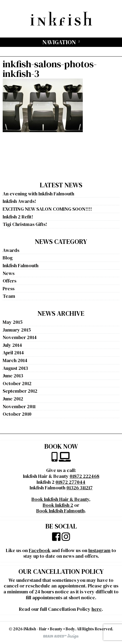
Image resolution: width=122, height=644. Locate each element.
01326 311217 (80, 488)
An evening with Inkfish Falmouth (38, 194)
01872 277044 (70, 482)
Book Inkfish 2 (58, 505)
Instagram (99, 550)
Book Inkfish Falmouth (60, 511)
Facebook (40, 550)
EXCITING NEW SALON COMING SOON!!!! (47, 209)
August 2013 (15, 368)
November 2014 (20, 337)
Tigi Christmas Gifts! (25, 224)
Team (9, 296)
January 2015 (17, 330)
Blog (8, 258)
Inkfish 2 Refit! (18, 217)
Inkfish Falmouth (21, 265)
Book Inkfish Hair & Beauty (60, 499)
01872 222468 (84, 476)
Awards (11, 250)
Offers (9, 281)
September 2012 (20, 391)
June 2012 (13, 399)
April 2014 (13, 353)
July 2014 (12, 345)
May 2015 (13, 322)
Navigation (59, 42)
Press (9, 289)
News (9, 273)
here (97, 609)
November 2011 (19, 406)
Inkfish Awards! (19, 201)
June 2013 (13, 376)
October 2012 (17, 383)
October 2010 (17, 414)
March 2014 (15, 360)
